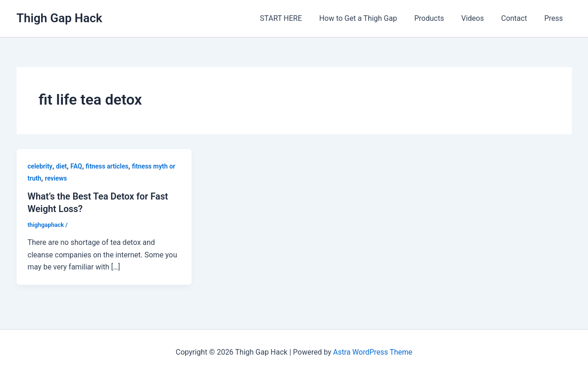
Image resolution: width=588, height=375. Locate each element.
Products (438, 18)
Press (555, 18)
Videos (479, 18)
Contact (518, 18)
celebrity (40, 166)
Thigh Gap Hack (59, 18)
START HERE (294, 18)
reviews (56, 178)
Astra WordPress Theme (372, 352)
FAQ (77, 166)
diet (62, 166)
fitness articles (108, 166)
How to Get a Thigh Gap (369, 18)
